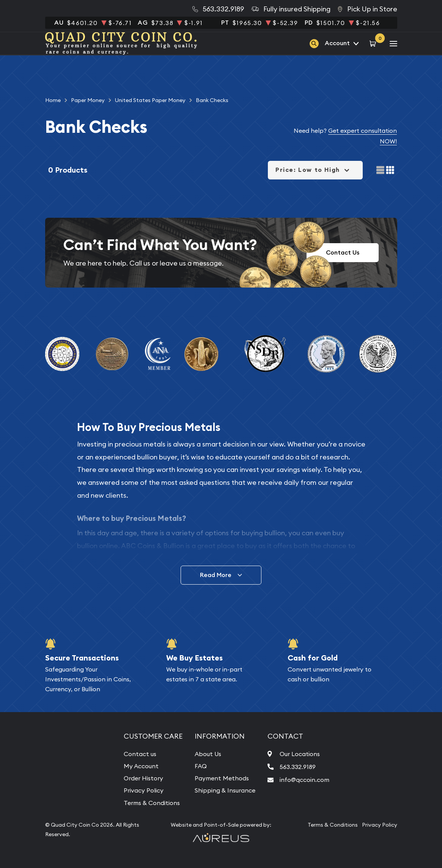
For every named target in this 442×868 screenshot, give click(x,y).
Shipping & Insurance (225, 790)
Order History (143, 778)
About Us (208, 754)
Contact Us (343, 252)
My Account (141, 766)
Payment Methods (222, 778)
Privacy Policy (144, 790)
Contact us (140, 754)
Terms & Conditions (152, 803)
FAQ (201, 766)
